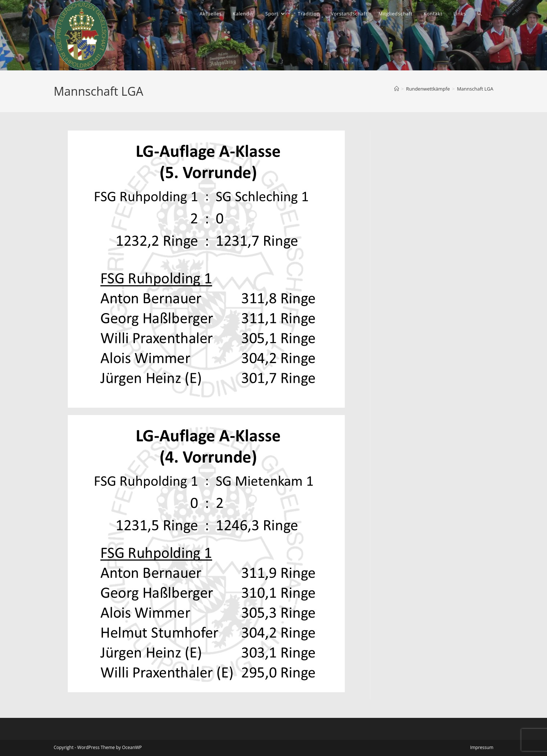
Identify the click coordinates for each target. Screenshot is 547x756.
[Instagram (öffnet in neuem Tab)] (493, 15)
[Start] (397, 89)
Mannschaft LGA (475, 89)
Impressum (482, 747)
